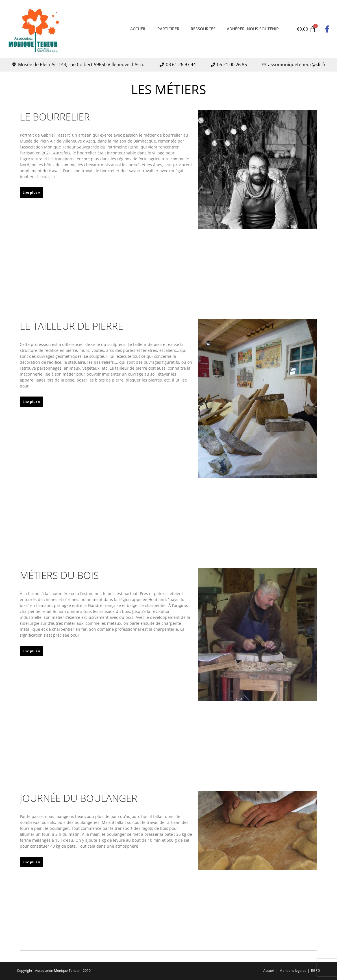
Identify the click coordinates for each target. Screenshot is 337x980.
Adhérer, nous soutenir (253, 29)
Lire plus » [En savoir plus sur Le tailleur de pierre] (31, 402)
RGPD (316, 971)
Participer (168, 29)
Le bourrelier (55, 117)
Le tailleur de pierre (71, 326)
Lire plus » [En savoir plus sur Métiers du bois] (31, 651)
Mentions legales (293, 971)
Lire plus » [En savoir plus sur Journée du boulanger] (31, 862)
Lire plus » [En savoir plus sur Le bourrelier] (31, 192)
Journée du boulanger (79, 798)
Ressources (203, 29)
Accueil (138, 29)
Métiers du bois (59, 575)
